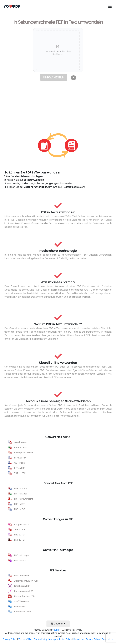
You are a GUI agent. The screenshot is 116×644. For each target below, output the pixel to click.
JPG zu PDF (20, 530)
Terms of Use (25, 639)
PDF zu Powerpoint (24, 499)
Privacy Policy (10, 639)
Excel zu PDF (20, 447)
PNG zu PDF (20, 535)
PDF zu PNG (20, 560)
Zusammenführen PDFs (26, 581)
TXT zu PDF (20, 473)
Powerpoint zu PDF (24, 453)
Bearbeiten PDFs (22, 612)
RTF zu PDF (20, 468)
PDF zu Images (22, 555)
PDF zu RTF (20, 504)
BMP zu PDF (20, 540)
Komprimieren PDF (24, 591)
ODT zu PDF (20, 463)
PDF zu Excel (20, 494)
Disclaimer (79, 639)
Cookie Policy (41, 639)
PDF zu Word (21, 489)
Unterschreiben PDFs (25, 596)
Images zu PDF (22, 524)
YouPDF (56, 630)
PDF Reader (20, 607)
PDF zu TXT (20, 509)
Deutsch (57, 624)
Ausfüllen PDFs (22, 601)
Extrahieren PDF (22, 586)
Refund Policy (93, 639)
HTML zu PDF (21, 458)
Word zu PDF (21, 442)
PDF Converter (22, 576)
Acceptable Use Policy (60, 639)
